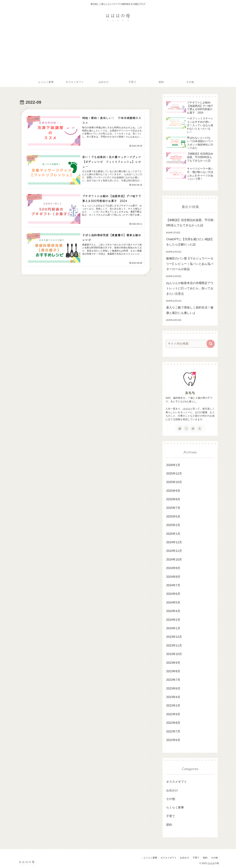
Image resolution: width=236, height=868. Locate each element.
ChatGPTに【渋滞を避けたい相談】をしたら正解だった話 (190, 242)
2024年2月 (173, 620)
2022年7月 (173, 731)
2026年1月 (173, 465)
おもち (190, 393)
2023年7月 (173, 680)
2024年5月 (173, 603)
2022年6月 (173, 740)
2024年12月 (174, 542)
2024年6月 (173, 594)
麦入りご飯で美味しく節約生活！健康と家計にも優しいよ (190, 310)
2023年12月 (174, 637)
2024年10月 (174, 560)
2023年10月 (174, 654)
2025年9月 (173, 491)
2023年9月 (173, 663)
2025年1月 (173, 534)
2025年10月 (174, 482)
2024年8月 (173, 577)
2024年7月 (173, 585)
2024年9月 (173, 568)
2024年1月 (173, 628)
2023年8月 (173, 671)
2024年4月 (173, 611)
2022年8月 (173, 723)
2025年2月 (173, 525)
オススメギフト (177, 782)
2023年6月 (173, 688)
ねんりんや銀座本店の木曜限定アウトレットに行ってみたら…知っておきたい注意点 (190, 288)
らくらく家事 (175, 807)
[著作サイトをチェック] (180, 429)
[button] (211, 344)
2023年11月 (174, 646)
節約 (169, 825)
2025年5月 (173, 517)
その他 (171, 799)
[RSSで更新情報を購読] (200, 429)
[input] (188, 344)
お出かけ (172, 790)
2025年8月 (173, 499)
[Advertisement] (118, 53)
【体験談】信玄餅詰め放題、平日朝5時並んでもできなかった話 (190, 223)
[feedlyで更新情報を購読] (193, 429)
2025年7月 (173, 508)
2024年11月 (174, 551)
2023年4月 (173, 697)
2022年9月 (173, 714)
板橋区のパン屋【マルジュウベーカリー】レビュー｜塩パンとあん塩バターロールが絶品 (190, 264)
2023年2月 (173, 706)
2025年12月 (174, 474)
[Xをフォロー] (186, 429)
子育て (171, 816)
